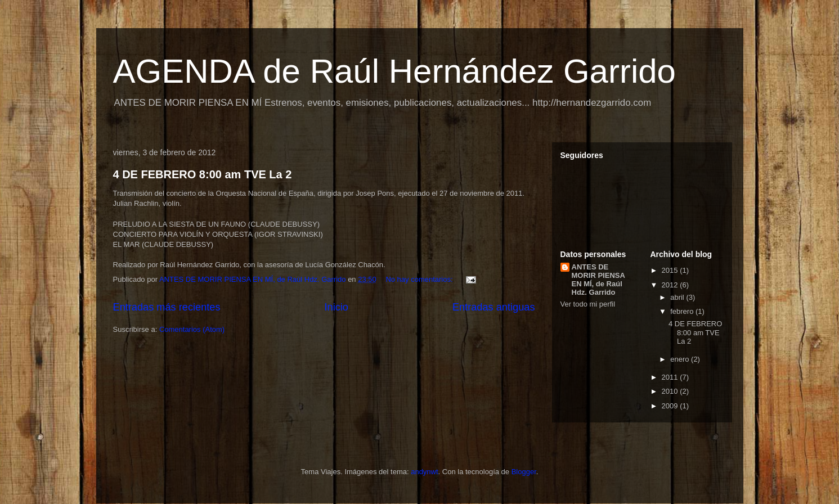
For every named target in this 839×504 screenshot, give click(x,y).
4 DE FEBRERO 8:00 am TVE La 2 (203, 174)
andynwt (424, 472)
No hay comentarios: (420, 279)
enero (681, 359)
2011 (671, 377)
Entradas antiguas (494, 307)
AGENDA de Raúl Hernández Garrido (395, 71)
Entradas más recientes (167, 307)
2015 (671, 270)
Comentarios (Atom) (192, 329)
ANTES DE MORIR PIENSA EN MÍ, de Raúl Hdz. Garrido (598, 280)
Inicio (336, 307)
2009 (671, 406)
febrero (683, 311)
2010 (671, 391)
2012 (671, 285)
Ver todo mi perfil (588, 304)
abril (678, 297)
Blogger (524, 472)
